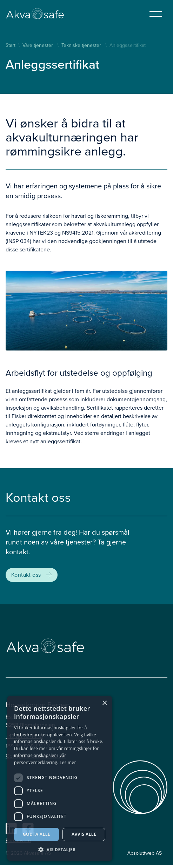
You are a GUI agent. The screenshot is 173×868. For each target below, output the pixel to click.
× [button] (104, 703)
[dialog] (60, 778)
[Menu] (156, 14)
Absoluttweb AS (145, 853)
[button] (60, 850)
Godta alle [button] (36, 834)
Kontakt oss (32, 575)
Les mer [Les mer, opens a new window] (68, 762)
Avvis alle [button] (84, 834)
